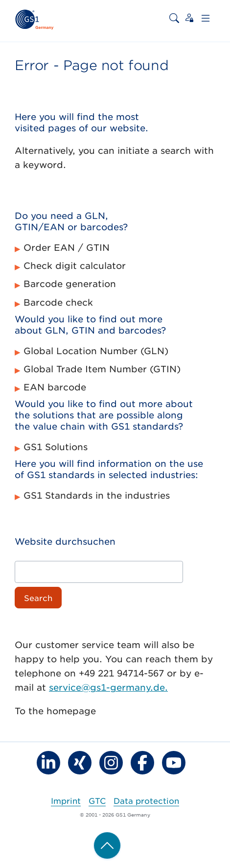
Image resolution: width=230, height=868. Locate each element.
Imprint (66, 800)
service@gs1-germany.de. (108, 687)
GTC (97, 800)
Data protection (146, 800)
